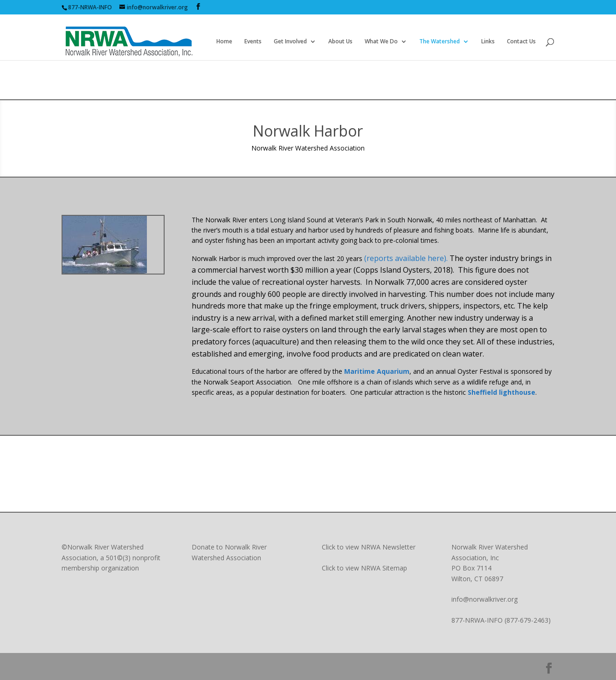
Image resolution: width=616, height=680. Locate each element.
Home (224, 42)
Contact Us (521, 42)
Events (253, 42)
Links (488, 42)
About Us (340, 42)
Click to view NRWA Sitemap (364, 568)
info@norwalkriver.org (484, 599)
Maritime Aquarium (377, 371)
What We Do (381, 42)
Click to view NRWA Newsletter (369, 547)
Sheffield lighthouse (502, 392)
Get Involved (290, 42)
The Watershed (440, 42)
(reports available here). (407, 258)
